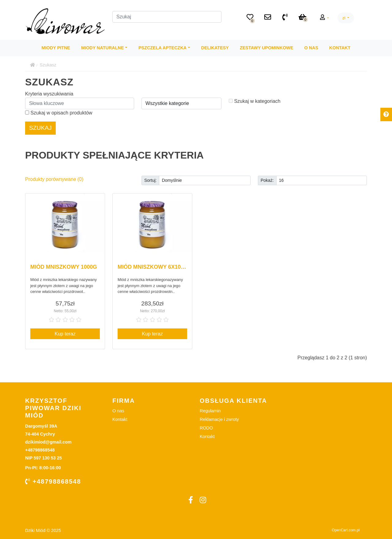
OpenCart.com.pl (346, 530)
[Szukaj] (167, 17)
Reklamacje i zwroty (219, 419)
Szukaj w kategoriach (255, 101)
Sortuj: (150, 180)
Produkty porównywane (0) (54, 179)
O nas (311, 48)
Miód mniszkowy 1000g (64, 267)
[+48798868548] (285, 18)
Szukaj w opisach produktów (59, 113)
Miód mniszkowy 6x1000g (154, 267)
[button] (324, 18)
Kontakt (340, 48)
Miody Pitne (56, 48)
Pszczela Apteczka (162, 48)
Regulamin (210, 411)
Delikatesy (215, 48)
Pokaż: (267, 180)
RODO (206, 428)
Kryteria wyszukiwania (49, 94)
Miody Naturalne (102, 48)
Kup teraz (65, 334)
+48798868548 (53, 481)
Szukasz (48, 65)
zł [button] (344, 18)
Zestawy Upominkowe (267, 48)
